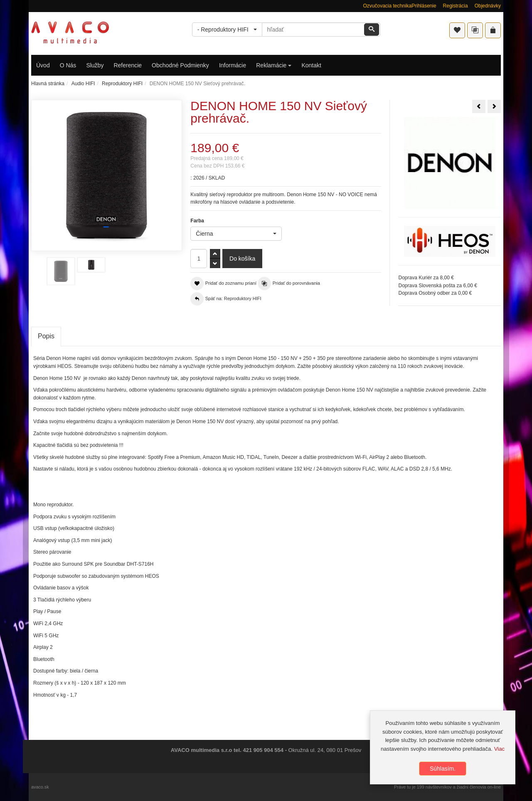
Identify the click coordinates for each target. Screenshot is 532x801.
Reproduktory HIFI (122, 84)
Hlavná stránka (48, 84)
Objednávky (488, 6)
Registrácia (456, 6)
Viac (499, 749)
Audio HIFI (83, 84)
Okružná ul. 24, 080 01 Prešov (325, 750)
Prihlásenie (424, 6)
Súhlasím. (443, 769)
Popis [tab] (46, 336)
